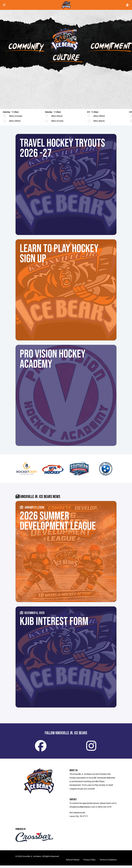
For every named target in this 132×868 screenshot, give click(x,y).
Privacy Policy (89, 862)
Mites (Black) (57, 116)
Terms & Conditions (108, 862)
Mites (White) (15, 121)
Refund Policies (73, 862)
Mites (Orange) (16, 116)
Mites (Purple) (57, 121)
